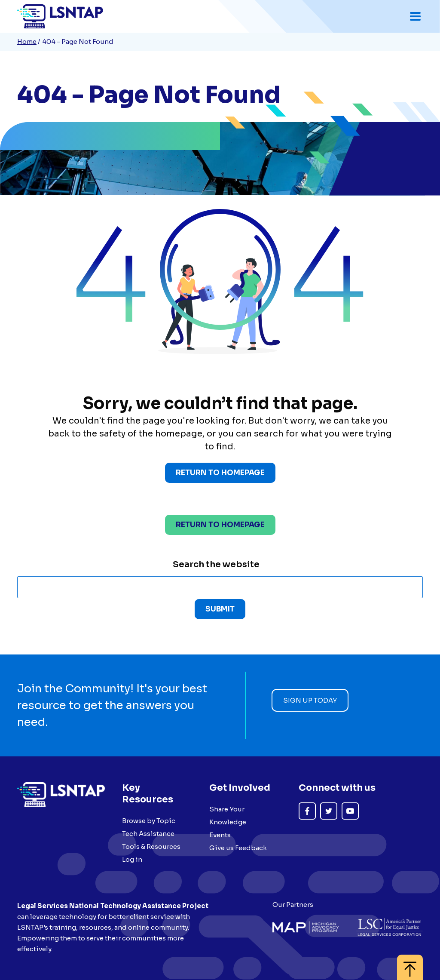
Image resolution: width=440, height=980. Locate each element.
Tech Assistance (148, 834)
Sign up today (310, 700)
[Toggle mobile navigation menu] (415, 16)
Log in (132, 859)
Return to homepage (220, 525)
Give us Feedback (238, 848)
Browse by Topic (149, 821)
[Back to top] (410, 963)
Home (27, 41)
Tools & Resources (151, 846)
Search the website (216, 564)
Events (220, 835)
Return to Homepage (220, 473)
